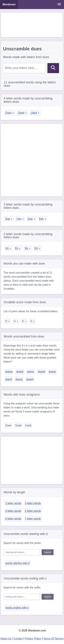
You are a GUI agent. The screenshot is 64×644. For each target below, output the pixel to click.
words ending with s (17, 608)
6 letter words (13, 519)
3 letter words (33, 503)
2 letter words (13, 503)
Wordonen (9, 4)
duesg (19, 379)
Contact (18, 639)
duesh (30, 379)
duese (52, 372)
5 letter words (33, 511)
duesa (9, 372)
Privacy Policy (33, 639)
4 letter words (13, 511)
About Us (6, 639)
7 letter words (33, 519)
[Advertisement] (32, 25)
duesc (31, 372)
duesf (9, 379)
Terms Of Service (53, 639)
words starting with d (17, 563)
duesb (20, 372)
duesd (41, 372)
